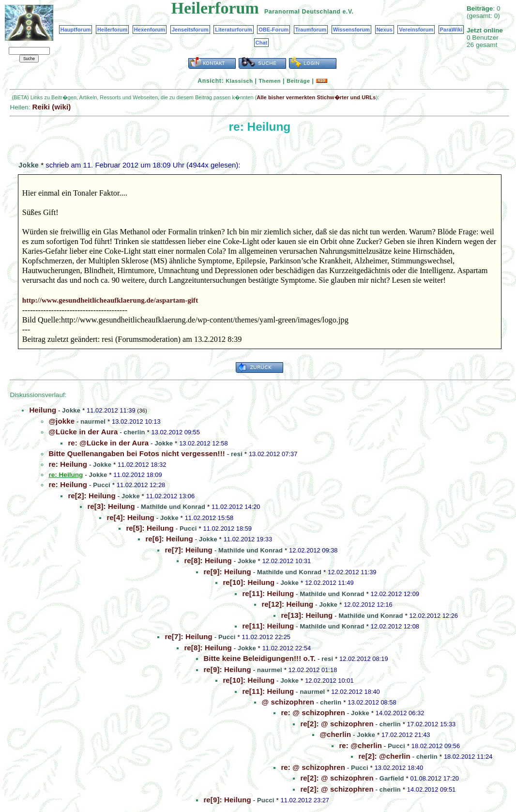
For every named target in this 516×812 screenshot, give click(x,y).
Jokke (29, 165)
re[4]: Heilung (130, 517)
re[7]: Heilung (188, 550)
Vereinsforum (416, 30)
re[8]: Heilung (208, 560)
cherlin (135, 432)
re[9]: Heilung (227, 572)
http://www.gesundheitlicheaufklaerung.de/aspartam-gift (110, 300)
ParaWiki (451, 30)
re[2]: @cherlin (384, 756)
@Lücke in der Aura (83, 432)
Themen (270, 81)
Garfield (392, 778)
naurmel (93, 421)
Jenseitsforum (190, 30)
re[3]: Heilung (111, 506)
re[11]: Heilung (268, 593)
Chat (262, 43)
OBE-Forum (273, 30)
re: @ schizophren (313, 712)
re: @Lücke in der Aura (108, 443)
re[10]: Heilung (249, 582)
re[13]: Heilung (307, 615)
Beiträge (298, 81)
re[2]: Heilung (91, 496)
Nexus (385, 30)
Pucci (102, 485)
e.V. (348, 12)
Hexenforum (150, 30)
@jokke (61, 421)
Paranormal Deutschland (303, 12)
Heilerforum (112, 30)
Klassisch (239, 81)
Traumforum (311, 30)
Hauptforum (76, 30)
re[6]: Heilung (169, 539)
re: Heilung (68, 464)
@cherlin (335, 734)
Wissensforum (351, 30)
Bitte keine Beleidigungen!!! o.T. (259, 658)
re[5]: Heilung (150, 528)
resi (237, 454)
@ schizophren (288, 702)
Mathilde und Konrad (173, 507)
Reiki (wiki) (51, 107)
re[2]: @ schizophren (337, 724)
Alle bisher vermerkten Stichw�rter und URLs (316, 97)
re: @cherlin (360, 745)
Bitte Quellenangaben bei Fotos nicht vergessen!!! (137, 453)
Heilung (43, 410)
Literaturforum (233, 30)
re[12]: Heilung (287, 604)
